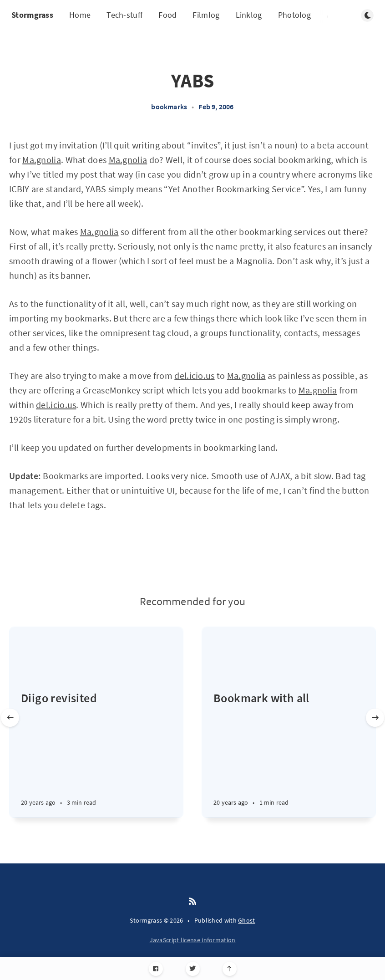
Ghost (247, 920)
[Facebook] (156, 969)
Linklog (249, 15)
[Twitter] (193, 969)
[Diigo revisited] (96, 754)
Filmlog (206, 15)
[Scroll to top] (230, 969)
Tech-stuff (124, 15)
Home (80, 15)
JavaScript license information (193, 940)
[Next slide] (375, 718)
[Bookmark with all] (289, 754)
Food (167, 15)
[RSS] (192, 902)
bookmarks (169, 107)
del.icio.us (194, 375)
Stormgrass (32, 15)
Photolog (294, 15)
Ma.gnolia (42, 160)
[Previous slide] (10, 718)
